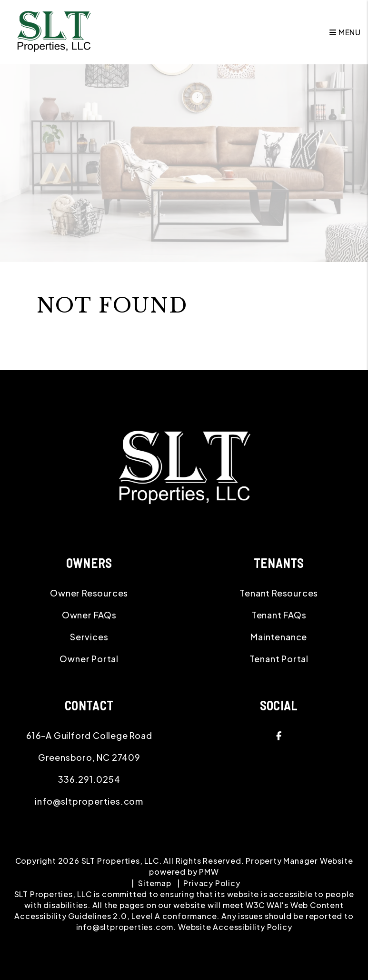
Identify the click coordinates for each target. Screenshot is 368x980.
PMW (209, 872)
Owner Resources (89, 593)
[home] (54, 31)
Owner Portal (89, 659)
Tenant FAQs (279, 615)
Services (89, 637)
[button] (279, 736)
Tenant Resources (279, 593)
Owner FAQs (89, 615)
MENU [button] (345, 32)
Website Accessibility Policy (235, 927)
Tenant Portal (279, 659)
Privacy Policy (212, 883)
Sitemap (155, 883)
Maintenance (279, 637)
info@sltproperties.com (89, 801)
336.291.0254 (89, 779)
